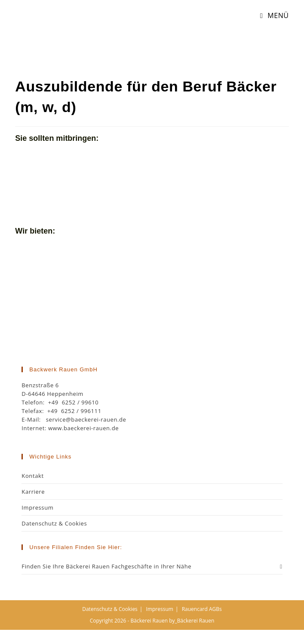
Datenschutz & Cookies (54, 523)
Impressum (37, 507)
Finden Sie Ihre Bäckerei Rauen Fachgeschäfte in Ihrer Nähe (152, 566)
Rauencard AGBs (202, 609)
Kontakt (32, 476)
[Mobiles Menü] (271, 15)
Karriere (33, 492)
